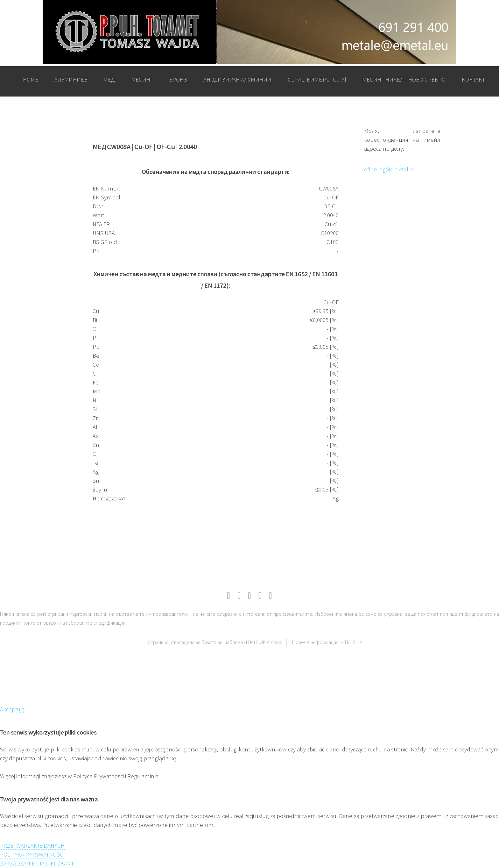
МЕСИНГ (142, 79)
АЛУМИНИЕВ (71, 79)
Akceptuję (12, 709)
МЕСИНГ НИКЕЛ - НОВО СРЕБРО (404, 79)
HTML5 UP (351, 642)
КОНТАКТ (473, 79)
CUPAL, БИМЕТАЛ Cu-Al (317, 79)
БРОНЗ (178, 79)
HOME (31, 79)
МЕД (109, 79)
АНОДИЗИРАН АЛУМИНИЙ (237, 79)
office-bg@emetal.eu (390, 169)
